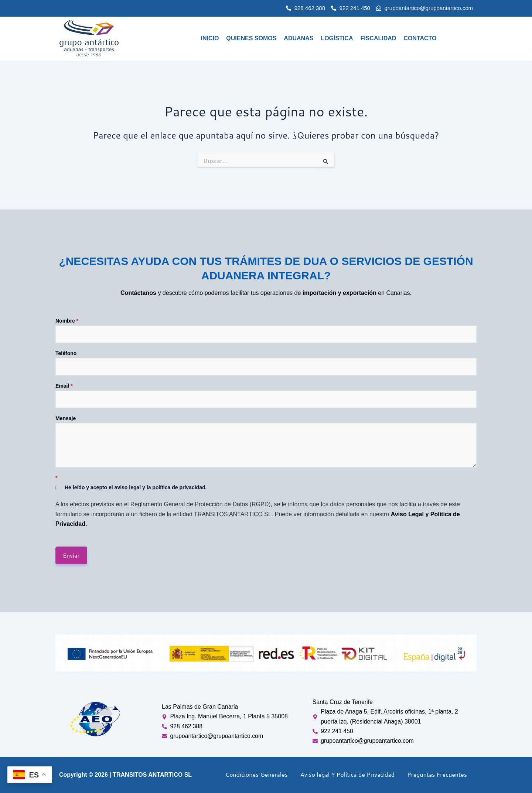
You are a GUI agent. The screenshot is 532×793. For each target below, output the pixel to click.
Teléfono (66, 353)
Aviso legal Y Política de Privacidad (347, 774)
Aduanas (299, 38)
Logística (337, 38)
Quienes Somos (251, 38)
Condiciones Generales (257, 774)
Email (64, 385)
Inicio (210, 38)
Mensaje (66, 418)
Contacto (420, 38)
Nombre (67, 320)
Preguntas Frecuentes (437, 774)
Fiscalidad (378, 38)
